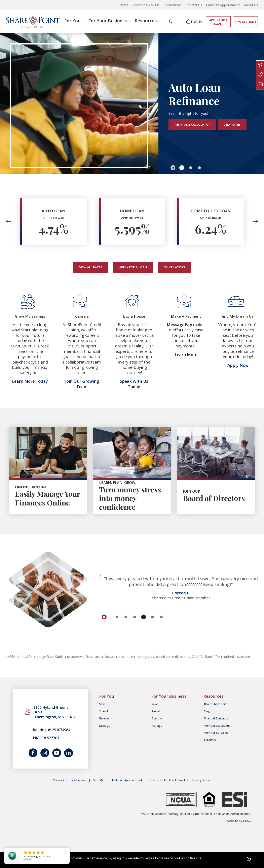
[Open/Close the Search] (171, 22)
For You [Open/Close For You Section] (72, 21)
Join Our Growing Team (82, 384)
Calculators (174, 267)
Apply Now (238, 365)
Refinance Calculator (192, 124)
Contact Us (194, 5)
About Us (251, 5)
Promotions (173, 5)
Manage (105, 725)
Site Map (99, 780)
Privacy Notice (201, 780)
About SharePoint (216, 704)
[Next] (254, 221)
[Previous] (10, 221)
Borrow (104, 718)
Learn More (186, 355)
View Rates (232, 124)
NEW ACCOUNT (245, 22)
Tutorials (210, 740)
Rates (124, 5)
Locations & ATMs (146, 5)
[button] (48, 496)
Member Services (216, 733)
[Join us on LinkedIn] (69, 753)
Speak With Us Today (134, 384)
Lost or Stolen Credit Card (167, 780)
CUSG (247, 821)
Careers (58, 780)
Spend (103, 711)
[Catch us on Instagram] (45, 753)
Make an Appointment (223, 5)
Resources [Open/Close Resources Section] (146, 21)
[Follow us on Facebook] (33, 753)
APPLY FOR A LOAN (218, 22)
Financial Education (216, 718)
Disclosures (79, 780)
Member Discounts (217, 725)
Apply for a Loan (133, 267)
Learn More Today (30, 381)
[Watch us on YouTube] (57, 753)
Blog (207, 711)
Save (102, 704)
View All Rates (91, 267)
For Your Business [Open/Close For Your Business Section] (108, 21)
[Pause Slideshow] (173, 168)
